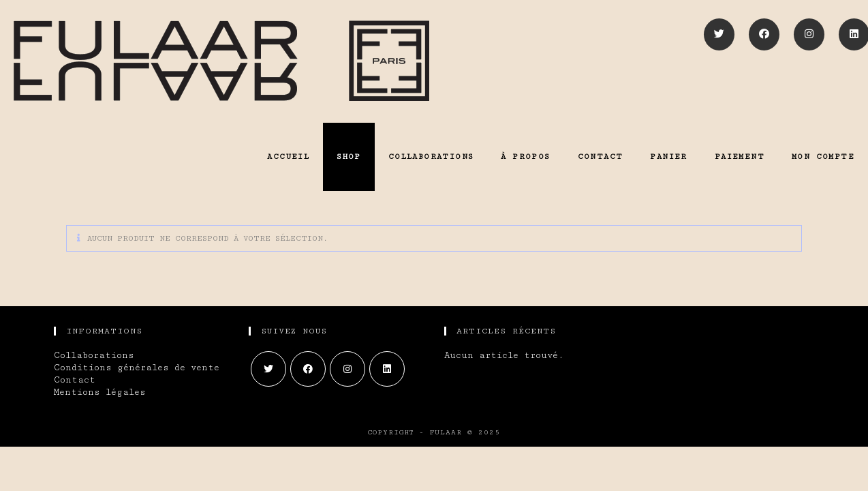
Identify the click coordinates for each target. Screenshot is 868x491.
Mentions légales (100, 392)
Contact (75, 380)
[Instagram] (809, 34)
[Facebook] (764, 34)
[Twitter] (719, 34)
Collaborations (94, 355)
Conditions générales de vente (137, 368)
